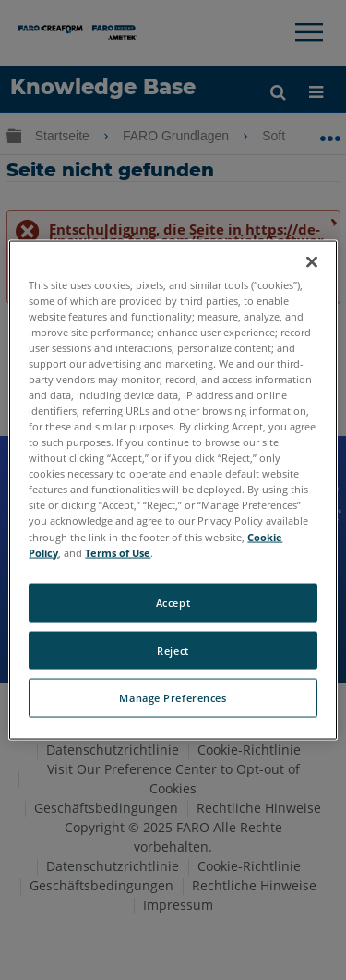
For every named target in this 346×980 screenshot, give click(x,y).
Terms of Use (118, 552)
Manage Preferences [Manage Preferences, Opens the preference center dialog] (173, 698)
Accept (173, 602)
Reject (173, 650)
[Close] (312, 261)
